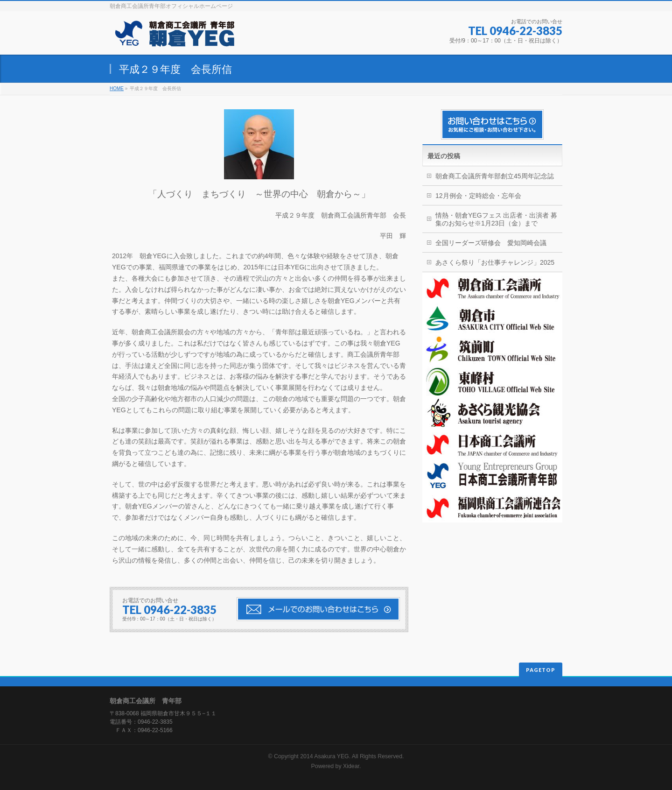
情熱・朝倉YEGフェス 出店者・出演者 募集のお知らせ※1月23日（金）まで (496, 219)
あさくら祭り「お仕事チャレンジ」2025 (495, 262)
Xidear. (352, 766)
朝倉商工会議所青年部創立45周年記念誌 (495, 176)
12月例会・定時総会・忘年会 (478, 196)
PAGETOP (541, 670)
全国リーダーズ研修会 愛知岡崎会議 (491, 243)
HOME (117, 88)
